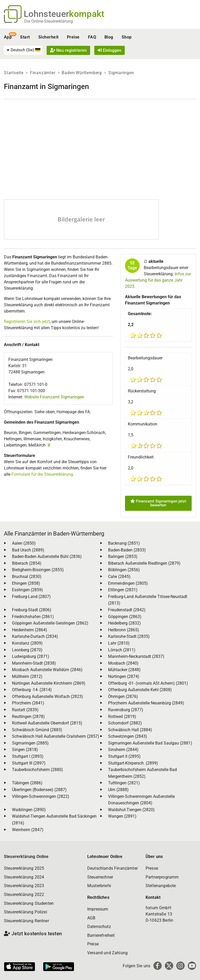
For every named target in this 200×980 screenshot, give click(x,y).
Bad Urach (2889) (28, 550)
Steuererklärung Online (26, 857)
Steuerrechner (100, 877)
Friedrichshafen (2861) (33, 617)
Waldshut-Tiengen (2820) (131, 810)
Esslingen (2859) (27, 590)
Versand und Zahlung (107, 953)
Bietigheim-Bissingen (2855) (38, 570)
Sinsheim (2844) (123, 750)
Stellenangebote (161, 886)
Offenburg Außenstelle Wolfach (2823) (48, 696)
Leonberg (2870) (27, 650)
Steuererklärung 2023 (24, 886)
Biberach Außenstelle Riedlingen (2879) (144, 563)
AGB (91, 918)
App (8, 37)
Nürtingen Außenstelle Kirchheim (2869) (49, 683)
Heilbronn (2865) (124, 630)
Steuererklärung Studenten (29, 903)
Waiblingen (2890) (29, 810)
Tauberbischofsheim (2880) (37, 770)
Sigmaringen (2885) (30, 743)
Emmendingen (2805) (128, 583)
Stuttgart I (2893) (28, 756)
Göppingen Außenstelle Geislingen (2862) (50, 623)
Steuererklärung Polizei (26, 912)
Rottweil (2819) (122, 717)
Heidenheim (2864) (30, 630)
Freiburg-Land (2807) (31, 597)
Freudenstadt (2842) (127, 610)
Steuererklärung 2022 (24, 895)
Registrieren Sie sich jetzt (27, 322)
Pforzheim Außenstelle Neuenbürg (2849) (146, 703)
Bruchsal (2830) (27, 577)
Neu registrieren (68, 50)
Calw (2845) (119, 577)
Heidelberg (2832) (124, 623)
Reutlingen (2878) (28, 717)
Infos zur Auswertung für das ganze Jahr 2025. (158, 280)
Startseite (14, 73)
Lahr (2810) (119, 643)
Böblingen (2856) (124, 570)
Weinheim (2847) (28, 830)
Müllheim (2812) (27, 676)
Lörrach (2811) (122, 650)
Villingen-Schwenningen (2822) (41, 796)
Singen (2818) (25, 750)
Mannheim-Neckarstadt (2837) (136, 656)
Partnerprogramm (162, 877)
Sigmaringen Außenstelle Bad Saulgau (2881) (150, 743)
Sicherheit (48, 37)
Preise (73, 37)
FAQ (92, 37)
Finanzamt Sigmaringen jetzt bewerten (158, 503)
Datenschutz (99, 927)
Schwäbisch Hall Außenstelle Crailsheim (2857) (56, 736)
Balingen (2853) (123, 556)
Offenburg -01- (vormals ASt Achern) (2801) (148, 683)
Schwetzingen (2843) (128, 736)
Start (25, 37)
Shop (127, 37)
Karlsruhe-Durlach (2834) (35, 636)
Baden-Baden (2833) (127, 550)
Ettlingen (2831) (123, 590)
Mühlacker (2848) (124, 670)
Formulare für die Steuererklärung (42, 474)
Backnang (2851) (124, 543)
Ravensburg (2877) (126, 710)
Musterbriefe (99, 886)
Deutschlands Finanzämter (113, 868)
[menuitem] (23, 50)
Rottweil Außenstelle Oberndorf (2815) (47, 723)
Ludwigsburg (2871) (31, 656)
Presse (152, 868)
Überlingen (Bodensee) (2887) (39, 790)
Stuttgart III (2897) (29, 763)
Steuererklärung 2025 (24, 868)
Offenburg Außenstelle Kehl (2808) (140, 690)
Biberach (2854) (27, 563)
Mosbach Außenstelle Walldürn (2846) (47, 670)
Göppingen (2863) (125, 617)
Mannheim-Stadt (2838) (34, 663)
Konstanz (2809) (27, 643)
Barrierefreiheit (101, 935)
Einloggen (110, 50)
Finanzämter (43, 73)
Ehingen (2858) (26, 583)
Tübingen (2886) (27, 783)
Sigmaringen (121, 73)
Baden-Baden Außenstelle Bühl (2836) (47, 556)
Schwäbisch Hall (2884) (130, 730)
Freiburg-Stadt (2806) (32, 610)
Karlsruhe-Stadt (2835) (129, 636)
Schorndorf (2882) (125, 723)
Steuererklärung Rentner (26, 921)
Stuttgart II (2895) (124, 756)
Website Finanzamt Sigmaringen (54, 397)
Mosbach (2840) (123, 663)
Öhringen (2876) (123, 696)
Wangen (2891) (122, 816)
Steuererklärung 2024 (24, 877)
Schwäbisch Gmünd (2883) (37, 730)
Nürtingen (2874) (124, 676)
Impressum (98, 909)
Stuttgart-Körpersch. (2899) (133, 763)
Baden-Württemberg (82, 73)
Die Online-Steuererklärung (49, 21)
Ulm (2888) (118, 790)
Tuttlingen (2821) (124, 783)
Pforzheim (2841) (28, 703)
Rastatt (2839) (25, 710)
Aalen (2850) (24, 543)
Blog (109, 37)
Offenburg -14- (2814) (32, 690)
